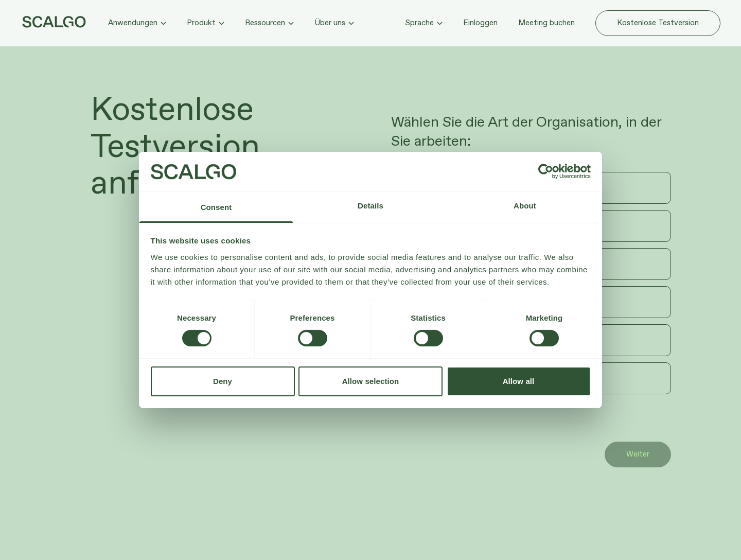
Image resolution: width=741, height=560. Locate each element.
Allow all (519, 381)
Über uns (334, 23)
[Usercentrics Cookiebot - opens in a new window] (546, 171)
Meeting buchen (546, 23)
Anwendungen (137, 23)
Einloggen (480, 23)
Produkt (206, 23)
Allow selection (371, 381)
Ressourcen (269, 23)
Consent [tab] (216, 207)
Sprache (424, 23)
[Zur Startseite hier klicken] (54, 22)
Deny (223, 381)
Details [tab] (370, 206)
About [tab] (525, 206)
